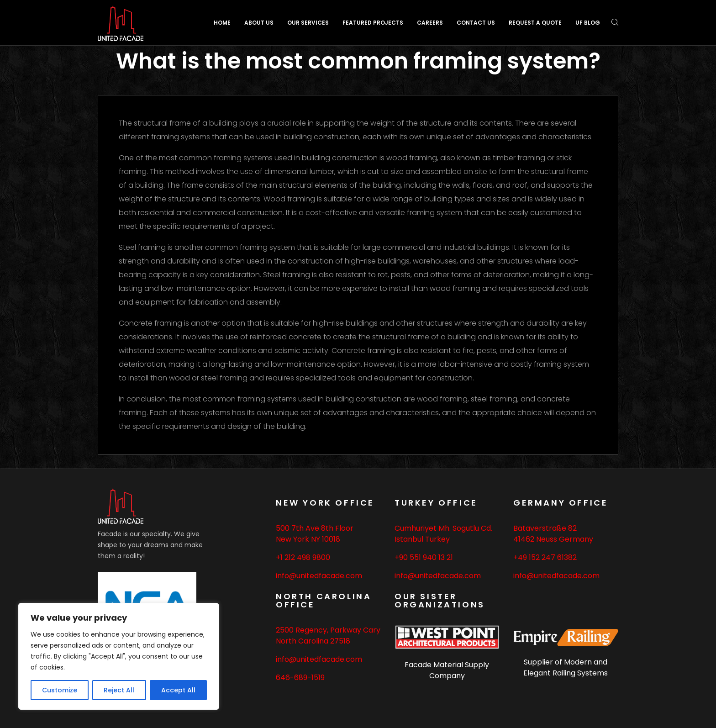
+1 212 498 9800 (303, 557)
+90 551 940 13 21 (424, 557)
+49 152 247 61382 (545, 557)
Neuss (547, 539)
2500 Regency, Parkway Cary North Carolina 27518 (328, 636)
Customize (60, 690)
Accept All (178, 690)
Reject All (119, 690)
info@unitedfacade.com (319, 576)
